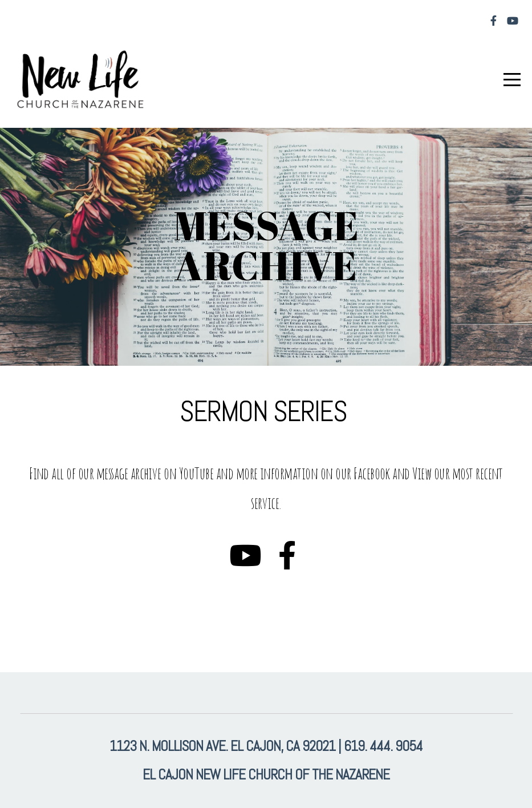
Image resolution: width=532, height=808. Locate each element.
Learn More (57, 614)
